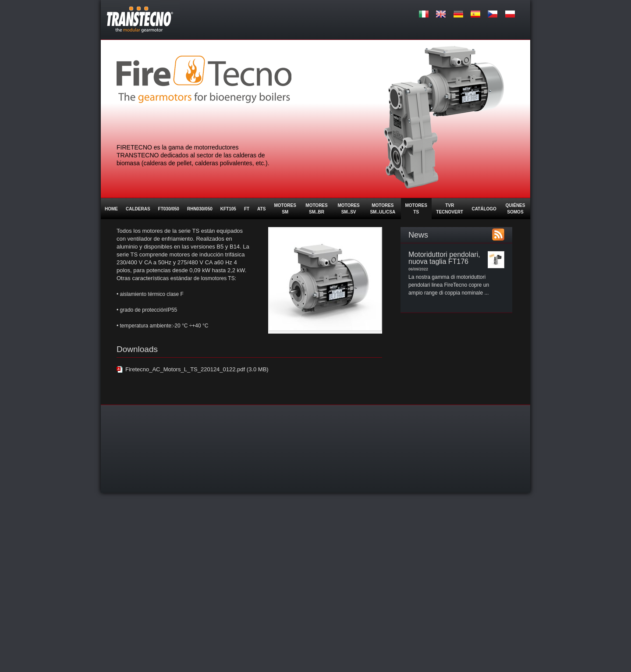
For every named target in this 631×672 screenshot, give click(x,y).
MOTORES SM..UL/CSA (383, 209)
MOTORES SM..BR (316, 209)
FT (247, 209)
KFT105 (228, 209)
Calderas (138, 209)
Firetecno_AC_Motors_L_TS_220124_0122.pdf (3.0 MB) (197, 369)
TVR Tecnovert (450, 209)
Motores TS (416, 209)
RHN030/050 (200, 209)
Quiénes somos (515, 209)
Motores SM (285, 209)
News (418, 235)
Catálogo (484, 209)
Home (111, 209)
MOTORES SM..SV (348, 209)
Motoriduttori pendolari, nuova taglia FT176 (444, 258)
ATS (261, 209)
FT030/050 (169, 209)
